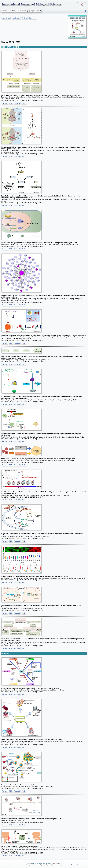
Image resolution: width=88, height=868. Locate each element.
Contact (38, 11)
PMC (23, 103)
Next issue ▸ (16, 18)
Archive (25, 18)
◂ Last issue (6, 18)
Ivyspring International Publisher (40, 864)
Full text (5, 103)
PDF (11, 103)
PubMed (17, 103)
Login (32, 11)
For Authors (11, 11)
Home (4, 11)
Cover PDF (33, 18)
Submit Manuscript (23, 11)
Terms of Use (75, 865)
